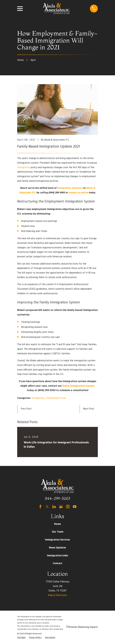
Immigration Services (57, 540)
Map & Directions (57, 595)
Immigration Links (58, 556)
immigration (24, 168)
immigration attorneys (70, 188)
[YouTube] (75, 507)
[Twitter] (47, 507)
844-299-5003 (58, 498)
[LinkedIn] (54, 507)
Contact (57, 563)
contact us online (78, 193)
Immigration (38, 398)
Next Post (89, 409)
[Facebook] (40, 507)
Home (57, 524)
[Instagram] (68, 507)
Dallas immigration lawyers (79, 386)
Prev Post (26, 409)
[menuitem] (21, 638)
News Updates (57, 548)
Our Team (58, 532)
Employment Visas (56, 398)
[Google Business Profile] (61, 507)
